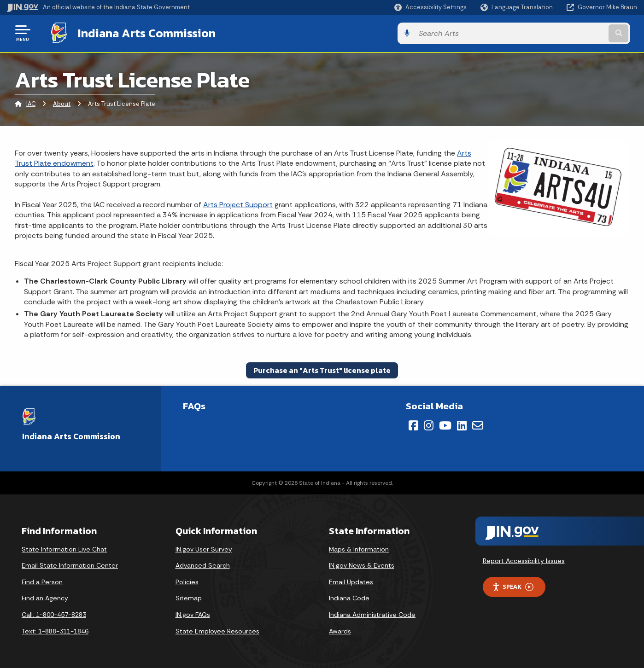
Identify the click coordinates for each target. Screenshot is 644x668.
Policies (187, 581)
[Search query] (565, 33)
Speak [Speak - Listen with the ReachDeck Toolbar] (513, 586)
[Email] (478, 424)
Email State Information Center (70, 564)
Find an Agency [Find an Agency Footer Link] (45, 597)
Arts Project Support (238, 204)
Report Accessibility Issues (524, 560)
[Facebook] (413, 424)
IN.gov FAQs (193, 614)
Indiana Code (349, 597)
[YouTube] (445, 424)
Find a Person (42, 581)
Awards (340, 630)
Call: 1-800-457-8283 (54, 614)
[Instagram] (429, 424)
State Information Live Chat (64, 548)
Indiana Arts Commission (139, 33)
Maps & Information (359, 548)
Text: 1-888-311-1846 (55, 630)
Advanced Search (203, 564)
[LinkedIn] (462, 424)
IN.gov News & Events (362, 564)
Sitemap (189, 597)
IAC (31, 103)
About (62, 103)
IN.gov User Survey (204, 548)
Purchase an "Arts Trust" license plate (322, 369)
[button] (430, 7)
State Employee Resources (217, 630)
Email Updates (351, 581)
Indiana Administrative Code (372, 614)
